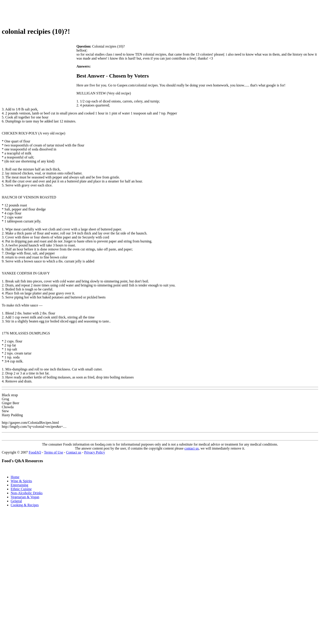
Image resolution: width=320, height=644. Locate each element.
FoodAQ (35, 452)
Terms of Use (54, 452)
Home (15, 477)
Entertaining (19, 485)
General (16, 501)
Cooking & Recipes (25, 505)
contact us (192, 448)
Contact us (74, 452)
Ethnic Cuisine (21, 489)
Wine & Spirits (21, 481)
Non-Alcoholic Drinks (27, 493)
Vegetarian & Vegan (25, 497)
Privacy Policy (95, 452)
